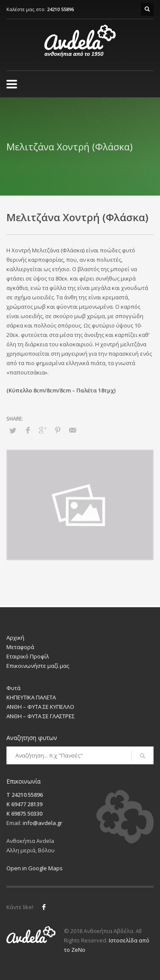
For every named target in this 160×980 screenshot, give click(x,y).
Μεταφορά (20, 647)
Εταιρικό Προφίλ (28, 656)
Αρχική (15, 638)
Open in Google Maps (35, 868)
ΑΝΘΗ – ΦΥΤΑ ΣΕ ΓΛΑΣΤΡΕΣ (41, 716)
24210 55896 (60, 9)
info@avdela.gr (42, 823)
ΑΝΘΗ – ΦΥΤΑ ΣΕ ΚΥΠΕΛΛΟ (40, 707)
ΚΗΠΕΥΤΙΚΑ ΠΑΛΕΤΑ (31, 697)
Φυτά (13, 688)
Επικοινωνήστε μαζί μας (38, 666)
